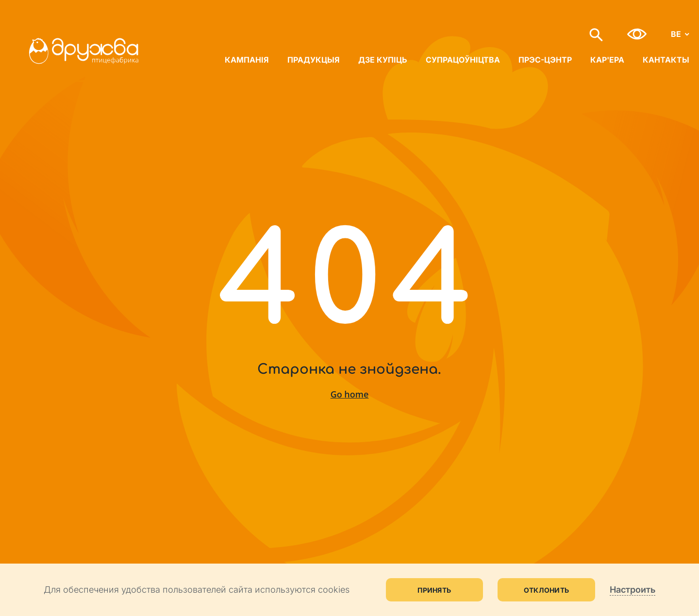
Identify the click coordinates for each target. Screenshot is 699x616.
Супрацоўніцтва (463, 60)
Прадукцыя (314, 60)
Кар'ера (607, 60)
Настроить (632, 590)
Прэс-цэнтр (545, 60)
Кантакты (666, 60)
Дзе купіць (383, 60)
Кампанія (247, 60)
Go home (350, 394)
